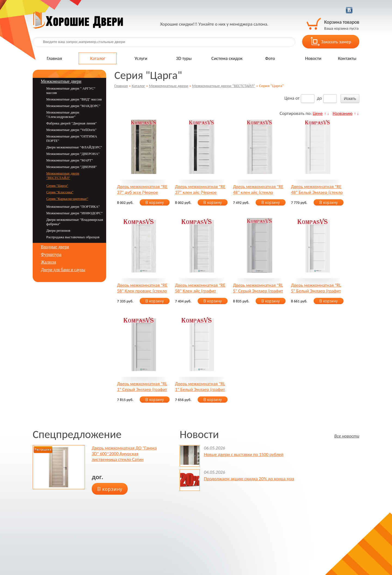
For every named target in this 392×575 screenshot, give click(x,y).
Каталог (98, 58)
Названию (343, 113)
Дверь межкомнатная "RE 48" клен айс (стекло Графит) (258, 189)
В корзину (155, 202)
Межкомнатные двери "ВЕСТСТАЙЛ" (224, 86)
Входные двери (55, 247)
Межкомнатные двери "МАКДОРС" (73, 106)
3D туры (184, 58)
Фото (270, 58)
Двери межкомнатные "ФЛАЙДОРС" (74, 147)
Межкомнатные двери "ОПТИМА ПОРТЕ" (72, 138)
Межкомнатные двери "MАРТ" (70, 160)
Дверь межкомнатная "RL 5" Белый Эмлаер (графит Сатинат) (316, 288)
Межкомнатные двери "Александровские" (63, 114)
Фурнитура (51, 254)
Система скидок (227, 58)
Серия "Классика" (60, 192)
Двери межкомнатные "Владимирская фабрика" (75, 222)
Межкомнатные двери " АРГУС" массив (71, 91)
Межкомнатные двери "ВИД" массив (74, 99)
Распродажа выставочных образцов (73, 237)
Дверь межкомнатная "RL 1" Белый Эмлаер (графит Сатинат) (200, 387)
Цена (289, 98)
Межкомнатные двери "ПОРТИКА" (73, 207)
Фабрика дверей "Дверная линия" (71, 123)
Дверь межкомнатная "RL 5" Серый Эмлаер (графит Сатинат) (258, 288)
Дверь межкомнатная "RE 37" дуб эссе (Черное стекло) (142, 189)
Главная (54, 58)
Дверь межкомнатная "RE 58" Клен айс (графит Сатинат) (200, 288)
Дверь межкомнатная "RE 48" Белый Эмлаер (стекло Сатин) (317, 189)
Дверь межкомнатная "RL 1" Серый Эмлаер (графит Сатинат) (142, 387)
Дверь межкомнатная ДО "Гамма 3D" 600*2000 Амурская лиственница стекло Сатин (124, 454)
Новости (313, 58)
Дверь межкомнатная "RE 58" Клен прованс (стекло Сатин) (142, 288)
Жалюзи (48, 262)
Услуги (141, 58)
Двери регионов (58, 230)
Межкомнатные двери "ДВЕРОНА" (73, 154)
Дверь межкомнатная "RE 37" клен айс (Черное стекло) (200, 189)
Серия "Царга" (57, 186)
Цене (318, 113)
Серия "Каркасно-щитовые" (67, 199)
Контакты (347, 58)
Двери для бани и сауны (63, 270)
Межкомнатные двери (169, 86)
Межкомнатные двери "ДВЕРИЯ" (72, 167)
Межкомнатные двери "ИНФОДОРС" (74, 213)
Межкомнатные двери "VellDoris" (71, 130)
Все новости (347, 436)
